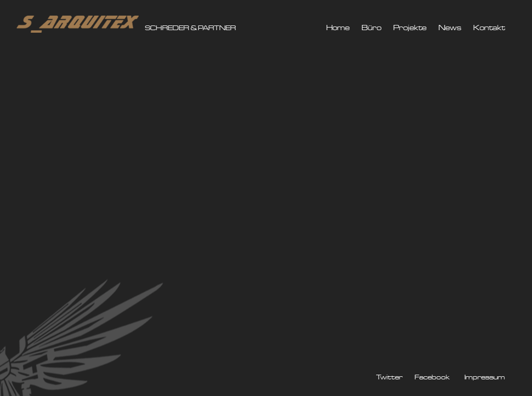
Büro (371, 28)
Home (338, 28)
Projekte (410, 28)
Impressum (485, 378)
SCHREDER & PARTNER (190, 28)
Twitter (389, 378)
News (450, 28)
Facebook (432, 378)
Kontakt (489, 28)
